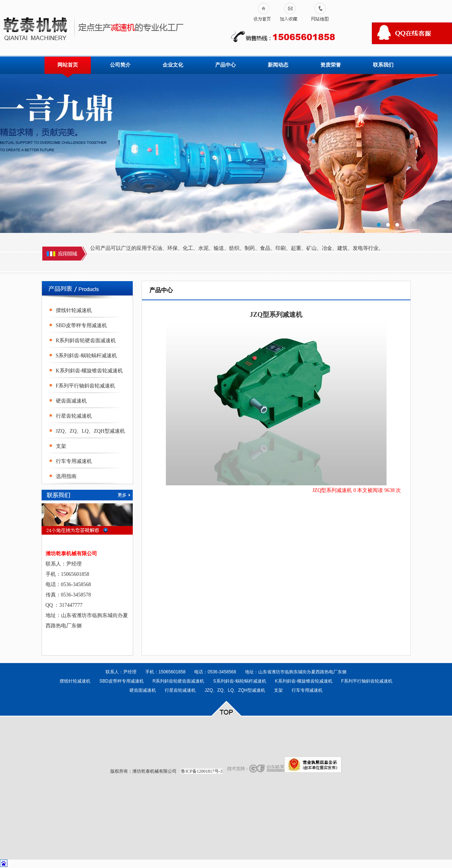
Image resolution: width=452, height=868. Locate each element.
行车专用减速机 (74, 461)
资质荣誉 (331, 65)
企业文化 (173, 65)
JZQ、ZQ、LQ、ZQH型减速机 (90, 431)
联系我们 (383, 65)
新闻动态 (278, 65)
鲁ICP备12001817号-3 (202, 771)
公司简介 (120, 65)
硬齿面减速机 (71, 401)
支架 (61, 446)
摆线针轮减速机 (74, 310)
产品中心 (225, 65)
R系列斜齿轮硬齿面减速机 (86, 341)
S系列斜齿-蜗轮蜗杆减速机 (86, 356)
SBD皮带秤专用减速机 (81, 325)
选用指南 (66, 476)
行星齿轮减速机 (74, 416)
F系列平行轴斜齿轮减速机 (86, 386)
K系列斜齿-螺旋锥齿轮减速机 (90, 371)
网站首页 (68, 65)
